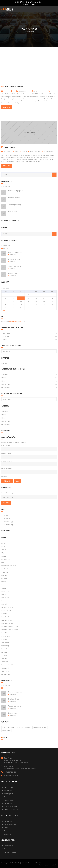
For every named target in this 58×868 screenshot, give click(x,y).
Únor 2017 (6, 336)
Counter (4, 588)
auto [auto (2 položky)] (4, 727)
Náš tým (4, 614)
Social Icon (5, 655)
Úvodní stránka (6, 674)
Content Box (5, 585)
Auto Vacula (16, 863)
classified (37, 152)
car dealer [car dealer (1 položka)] (20, 727)
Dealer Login (5, 591)
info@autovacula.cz (36, 2)
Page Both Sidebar (7, 617)
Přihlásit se (7, 515)
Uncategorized (6, 387)
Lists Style (4, 604)
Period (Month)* (6, 469)
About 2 (4, 546)
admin (13, 92)
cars (3, 562)
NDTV (5, 737)
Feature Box (5, 598)
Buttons (4, 556)
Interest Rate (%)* (7, 461)
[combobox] (29, 351)
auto (35, 91)
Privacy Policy (6, 636)
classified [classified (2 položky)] (28, 727)
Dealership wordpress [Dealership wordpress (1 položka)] (40, 727)
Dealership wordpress (39, 93)
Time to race (10, 147)
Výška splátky (7, 481)
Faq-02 (4, 594)
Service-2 (4, 652)
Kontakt (4, 601)
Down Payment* (6, 453)
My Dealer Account (7, 607)
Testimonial (5, 668)
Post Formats (21, 93)
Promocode (5, 639)
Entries (7, 518)
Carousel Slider (6, 559)
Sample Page (5, 642)
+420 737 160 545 (29, 4)
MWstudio (38, 863)
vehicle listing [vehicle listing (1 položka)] (6, 731)
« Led (3, 311)
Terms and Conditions (8, 665)
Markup (24, 152)
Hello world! (6, 187)
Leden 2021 (7, 333)
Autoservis (6, 849)
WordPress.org (8, 525)
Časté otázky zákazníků (9, 566)
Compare (4, 578)
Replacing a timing (14, 205)
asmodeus (22, 91)
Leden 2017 (7, 339)
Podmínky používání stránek (10, 626)
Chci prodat (5, 572)
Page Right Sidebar (7, 623)
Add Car (4, 550)
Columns (4, 575)
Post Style (4, 633)
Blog (3, 553)
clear (18, 481)
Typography (5, 671)
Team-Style (5, 662)
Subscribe (6, 503)
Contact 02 (5, 582)
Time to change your (13, 87)
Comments (8, 522)
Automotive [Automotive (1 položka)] (11, 727)
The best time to (14, 198)
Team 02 (4, 658)
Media (3, 381)
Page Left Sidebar (7, 620)
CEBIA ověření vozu (10, 824)
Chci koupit (5, 569)
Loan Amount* (6, 445)
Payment (4, 477)
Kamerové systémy (9, 852)
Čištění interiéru (7, 846)
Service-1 (4, 649)
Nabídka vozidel (6, 610)
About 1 (4, 543)
